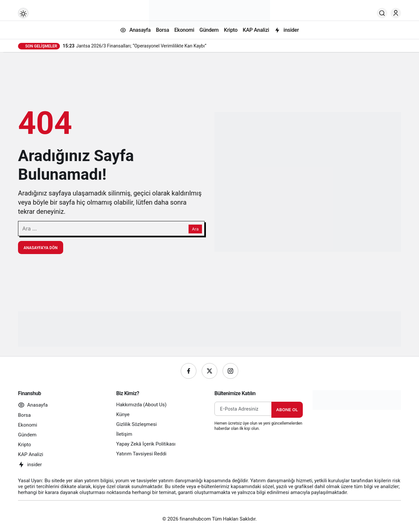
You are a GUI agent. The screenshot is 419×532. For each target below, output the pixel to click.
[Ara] (382, 13)
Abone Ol (287, 410)
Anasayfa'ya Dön (41, 248)
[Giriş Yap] (396, 13)
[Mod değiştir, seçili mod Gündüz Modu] (23, 13)
